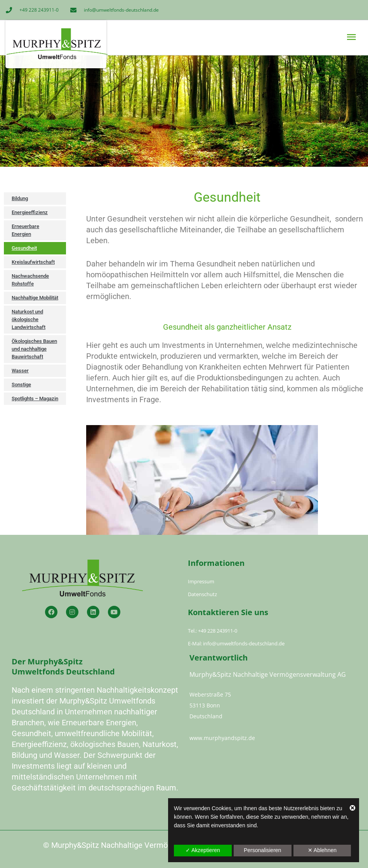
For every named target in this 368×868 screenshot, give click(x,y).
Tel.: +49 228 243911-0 (213, 631)
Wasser (20, 371)
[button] (271, 37)
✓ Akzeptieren (203, 850)
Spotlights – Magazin (35, 399)
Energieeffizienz (30, 212)
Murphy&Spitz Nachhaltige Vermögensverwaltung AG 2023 (153, 845)
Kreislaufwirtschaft (33, 262)
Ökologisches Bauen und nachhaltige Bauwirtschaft (34, 349)
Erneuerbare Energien (25, 230)
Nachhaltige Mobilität (35, 298)
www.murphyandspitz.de (222, 738)
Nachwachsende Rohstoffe (30, 280)
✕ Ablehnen (322, 850)
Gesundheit (24, 248)
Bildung (20, 198)
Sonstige (21, 385)
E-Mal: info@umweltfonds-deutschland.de (236, 643)
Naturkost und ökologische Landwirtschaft (29, 319)
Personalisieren (263, 850)
